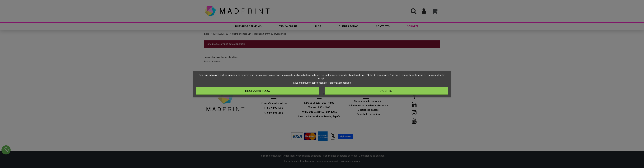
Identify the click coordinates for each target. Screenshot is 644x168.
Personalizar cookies (340, 83)
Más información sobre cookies (310, 83)
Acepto (386, 91)
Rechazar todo (258, 91)
